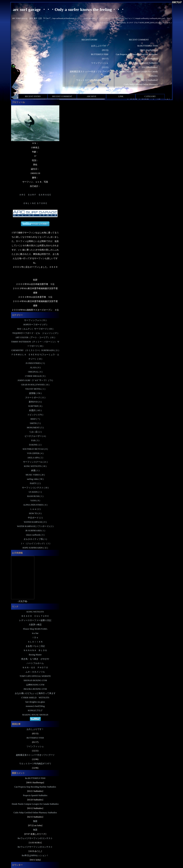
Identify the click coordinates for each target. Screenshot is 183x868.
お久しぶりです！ (100, 46)
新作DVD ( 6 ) (35, 402)
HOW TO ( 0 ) (35, 513)
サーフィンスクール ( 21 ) (35, 462)
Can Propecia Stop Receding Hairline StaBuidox (137, 54)
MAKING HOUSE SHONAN (35, 715)
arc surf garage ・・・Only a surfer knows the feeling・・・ (69, 9)
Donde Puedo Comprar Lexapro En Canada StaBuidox (35, 804)
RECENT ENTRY (33, 96)
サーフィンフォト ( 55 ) (35, 320)
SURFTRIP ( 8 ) (35, 406)
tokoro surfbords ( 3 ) (35, 535)
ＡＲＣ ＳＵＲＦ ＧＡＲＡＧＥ (35, 195)
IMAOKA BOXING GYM (35, 689)
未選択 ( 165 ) (35, 410)
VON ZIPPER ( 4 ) (35, 453)
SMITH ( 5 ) (35, 423)
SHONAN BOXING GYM (35, 680)
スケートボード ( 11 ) (35, 398)
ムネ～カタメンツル (35, 672)
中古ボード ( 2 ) (35, 518)
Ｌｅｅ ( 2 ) (35, 509)
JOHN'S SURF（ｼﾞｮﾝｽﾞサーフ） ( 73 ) (35, 380)
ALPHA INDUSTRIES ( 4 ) (35, 505)
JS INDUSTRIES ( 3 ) (35, 363)
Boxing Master (35, 655)
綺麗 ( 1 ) (35, 470)
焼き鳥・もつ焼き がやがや (35, 659)
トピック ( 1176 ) (35, 415)
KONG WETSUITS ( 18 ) (35, 466)
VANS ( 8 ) (35, 501)
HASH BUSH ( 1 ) (35, 496)
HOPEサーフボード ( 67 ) (35, 325)
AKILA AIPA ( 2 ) (35, 458)
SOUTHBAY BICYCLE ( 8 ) (35, 449)
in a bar (35, 633)
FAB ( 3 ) (35, 440)
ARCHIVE (91, 96)
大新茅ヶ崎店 (35, 625)
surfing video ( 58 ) (35, 479)
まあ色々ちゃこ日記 (35, 646)
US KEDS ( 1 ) (35, 492)
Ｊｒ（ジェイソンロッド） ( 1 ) (35, 543)
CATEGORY (150, 96)
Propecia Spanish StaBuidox (145, 63)
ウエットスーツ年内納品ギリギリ (92, 80)
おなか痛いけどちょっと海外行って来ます (35, 693)
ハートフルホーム (35, 663)
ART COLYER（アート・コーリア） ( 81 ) (35, 337)
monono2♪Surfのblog (35, 706)
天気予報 (23, 601)
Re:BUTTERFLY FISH (148, 46)
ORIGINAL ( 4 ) (35, 372)
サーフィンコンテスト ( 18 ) (35, 488)
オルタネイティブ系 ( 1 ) (35, 539)
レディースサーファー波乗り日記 (35, 620)
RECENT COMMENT (62, 96)
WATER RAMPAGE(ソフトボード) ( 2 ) (35, 526)
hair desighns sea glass (35, 702)
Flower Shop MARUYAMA (35, 629)
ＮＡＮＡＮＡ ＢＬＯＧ (35, 650)
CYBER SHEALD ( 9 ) (35, 376)
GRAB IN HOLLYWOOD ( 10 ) (35, 385)
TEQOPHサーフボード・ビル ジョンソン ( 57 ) (35, 333)
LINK (121, 96)
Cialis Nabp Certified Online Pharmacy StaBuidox (35, 813)
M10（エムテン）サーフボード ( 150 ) (35, 329)
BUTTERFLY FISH (100, 54)
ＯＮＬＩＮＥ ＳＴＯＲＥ (35, 203)
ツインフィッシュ (100, 63)
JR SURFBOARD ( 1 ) (35, 531)
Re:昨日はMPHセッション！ (35, 855)
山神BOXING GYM (35, 685)
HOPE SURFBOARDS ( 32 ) (35, 548)
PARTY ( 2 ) (35, 483)
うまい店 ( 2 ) (35, 432)
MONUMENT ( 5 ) (35, 428)
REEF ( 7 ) (35, 419)
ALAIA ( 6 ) (35, 367)
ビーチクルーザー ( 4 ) (35, 436)
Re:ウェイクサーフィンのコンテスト (35, 838)
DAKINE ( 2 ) (35, 445)
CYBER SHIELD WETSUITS (35, 698)
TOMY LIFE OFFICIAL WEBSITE (35, 676)
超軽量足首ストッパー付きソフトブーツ (89, 72)
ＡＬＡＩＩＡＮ (35, 642)
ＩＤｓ (35, 637)
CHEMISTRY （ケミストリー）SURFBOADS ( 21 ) (35, 350)
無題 (35, 821)
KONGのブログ (35, 710)
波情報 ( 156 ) (35, 393)
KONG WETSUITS (35, 612)
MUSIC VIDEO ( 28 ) (35, 475)
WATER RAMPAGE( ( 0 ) (35, 522)
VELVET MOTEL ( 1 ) (35, 389)
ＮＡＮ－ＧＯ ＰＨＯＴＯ (35, 668)
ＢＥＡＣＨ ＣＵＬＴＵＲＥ (35, 616)
